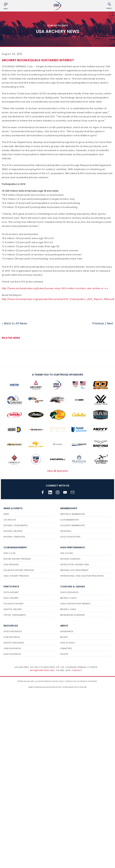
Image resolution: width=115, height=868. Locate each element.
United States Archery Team (75, 565)
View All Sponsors (58, 471)
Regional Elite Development (74, 570)
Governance (67, 631)
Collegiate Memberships (73, 525)
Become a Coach (69, 598)
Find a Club (9, 553)
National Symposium (14, 537)
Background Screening (73, 615)
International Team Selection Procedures (82, 576)
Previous (98, 323)
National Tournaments (16, 525)
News (6, 514)
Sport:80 (83, 687)
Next (110, 323)
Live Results (10, 520)
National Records (13, 531)
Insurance (66, 531)
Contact (77, 670)
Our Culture (67, 553)
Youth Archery (11, 592)
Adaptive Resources (14, 643)
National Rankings (70, 559)
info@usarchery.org (42, 670)
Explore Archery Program (17, 559)
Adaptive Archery (13, 609)
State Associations (70, 537)
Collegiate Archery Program (19, 570)
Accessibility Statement (87, 681)
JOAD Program (11, 565)
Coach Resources (69, 592)
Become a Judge (68, 609)
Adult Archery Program (16, 576)
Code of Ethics (68, 643)
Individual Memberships (73, 514)
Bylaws (64, 637)
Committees (66, 648)
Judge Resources (12, 648)
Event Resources (12, 654)
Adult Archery (11, 598)
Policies (64, 654)
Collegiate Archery (14, 604)
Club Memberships (70, 520)
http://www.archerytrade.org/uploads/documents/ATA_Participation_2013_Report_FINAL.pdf (58, 299)
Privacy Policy (58, 681)
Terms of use (71, 681)
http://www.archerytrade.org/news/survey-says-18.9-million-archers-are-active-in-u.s (55, 288)
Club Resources (12, 637)
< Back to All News (14, 323)
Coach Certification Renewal (75, 604)
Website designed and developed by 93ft (45, 687)
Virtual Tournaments (15, 615)
